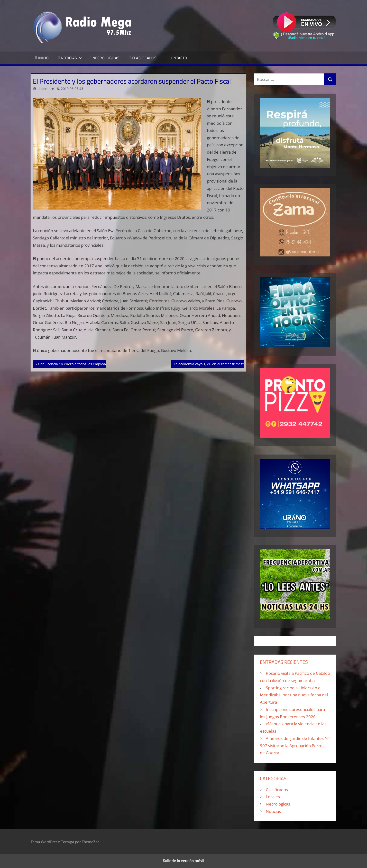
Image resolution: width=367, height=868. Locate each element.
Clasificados (277, 790)
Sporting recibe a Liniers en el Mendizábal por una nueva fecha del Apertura (294, 695)
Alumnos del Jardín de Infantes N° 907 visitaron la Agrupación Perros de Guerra (295, 746)
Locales (273, 797)
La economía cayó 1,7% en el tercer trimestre (210, 364)
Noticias (273, 811)
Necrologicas (278, 804)
